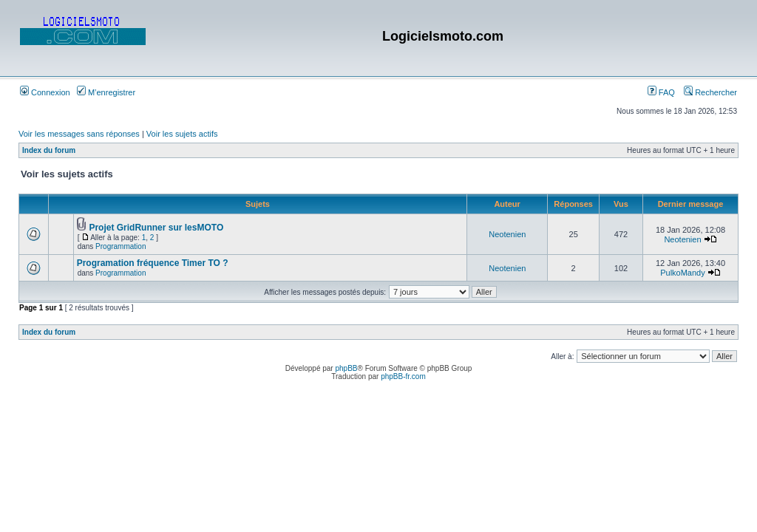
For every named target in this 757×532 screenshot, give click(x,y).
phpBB (346, 368)
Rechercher (710, 92)
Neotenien (507, 234)
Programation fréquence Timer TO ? (153, 263)
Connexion (45, 92)
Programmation (120, 246)
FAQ (661, 92)
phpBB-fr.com (403, 376)
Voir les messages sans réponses (79, 134)
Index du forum (49, 150)
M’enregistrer (106, 92)
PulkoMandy (683, 273)
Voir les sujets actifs (182, 134)
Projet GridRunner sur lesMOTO (156, 228)
